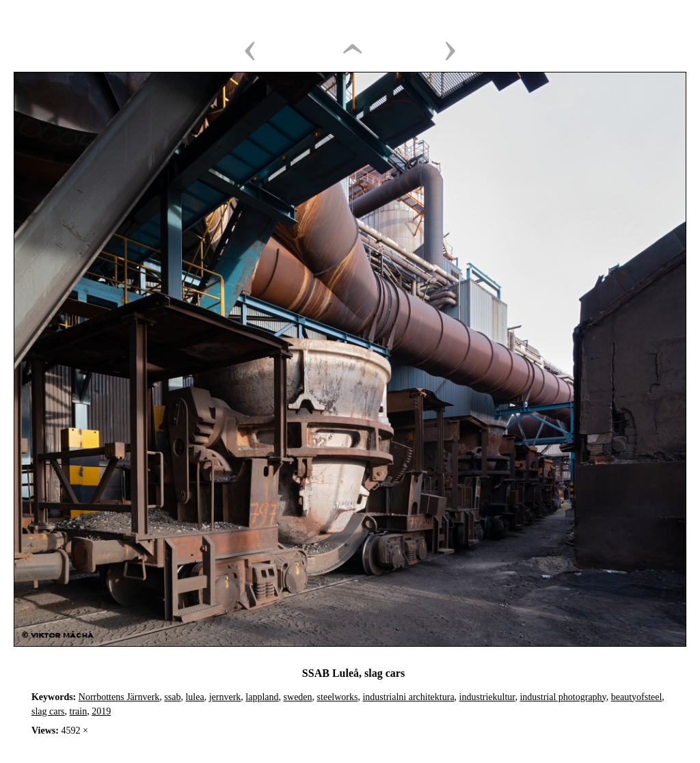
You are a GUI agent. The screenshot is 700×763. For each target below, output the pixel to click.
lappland (262, 697)
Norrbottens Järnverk (119, 697)
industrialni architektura (408, 697)
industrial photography (563, 697)
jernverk (225, 697)
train (79, 711)
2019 (101, 711)
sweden (298, 697)
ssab (172, 697)
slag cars (48, 711)
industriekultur (487, 697)
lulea (194, 697)
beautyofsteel (637, 697)
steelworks (338, 697)
